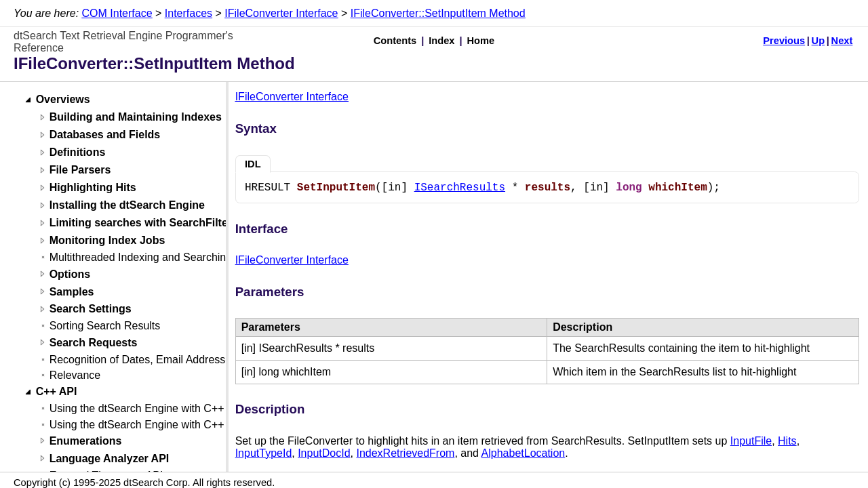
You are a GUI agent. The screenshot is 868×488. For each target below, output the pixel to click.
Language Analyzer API (110, 459)
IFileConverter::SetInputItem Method (438, 13)
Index (441, 41)
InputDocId (324, 453)
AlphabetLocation (524, 453)
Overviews (63, 100)
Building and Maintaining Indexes (136, 118)
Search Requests (94, 343)
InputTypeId (264, 453)
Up (818, 41)
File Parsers (80, 170)
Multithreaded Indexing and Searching (141, 257)
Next (842, 41)
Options (70, 274)
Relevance (75, 375)
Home (481, 41)
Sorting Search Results (105, 326)
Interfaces (189, 13)
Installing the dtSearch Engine (127, 206)
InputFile (751, 441)
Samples (72, 292)
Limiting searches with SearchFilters (144, 223)
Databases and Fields (105, 135)
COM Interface (117, 13)
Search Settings (91, 309)
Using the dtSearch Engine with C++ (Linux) (155, 425)
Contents (395, 41)
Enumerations (86, 441)
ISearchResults (460, 188)
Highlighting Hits (93, 188)
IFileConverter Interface (281, 13)
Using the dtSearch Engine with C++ (137, 408)
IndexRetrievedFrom (405, 453)
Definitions (78, 153)
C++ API (57, 392)
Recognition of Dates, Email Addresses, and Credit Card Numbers (208, 360)
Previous (784, 41)
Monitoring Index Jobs (107, 241)
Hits (787, 441)
